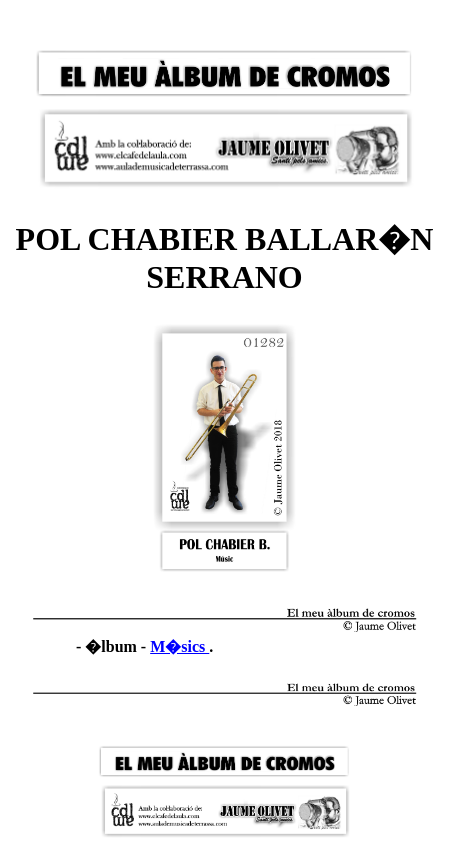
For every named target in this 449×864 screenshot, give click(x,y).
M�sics (179, 646)
